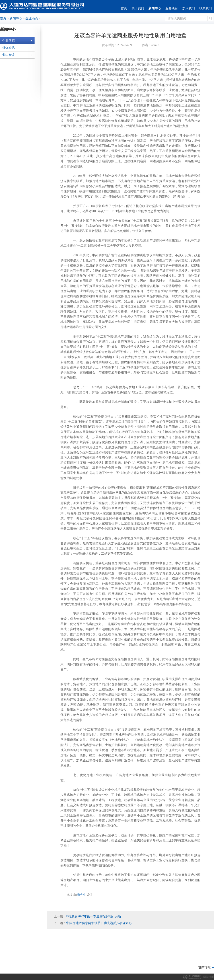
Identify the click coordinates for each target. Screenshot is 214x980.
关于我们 (138, 8)
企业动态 (32, 18)
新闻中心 (155, 8)
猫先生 (82, 895)
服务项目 (172, 8)
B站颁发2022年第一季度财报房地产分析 (94, 916)
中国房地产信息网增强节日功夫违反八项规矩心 (99, 923)
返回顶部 (204, 968)
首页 (124, 8)
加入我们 (189, 8)
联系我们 (206, 8)
